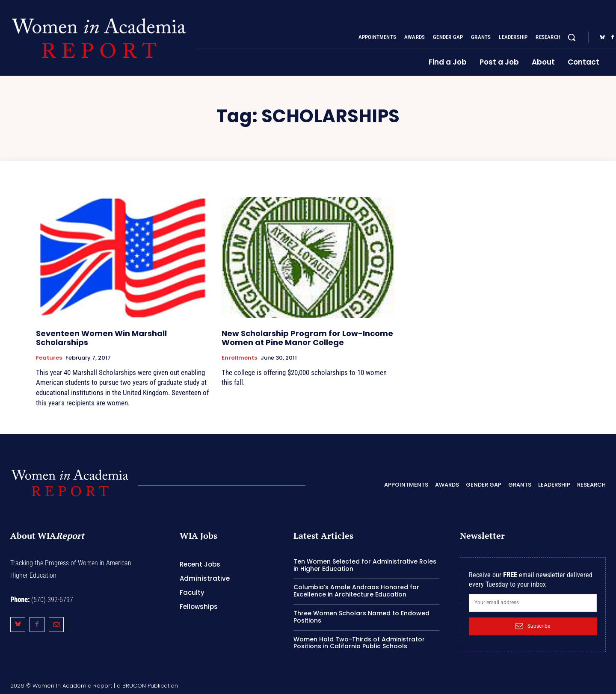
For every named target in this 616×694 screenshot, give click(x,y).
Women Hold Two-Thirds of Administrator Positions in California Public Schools (359, 643)
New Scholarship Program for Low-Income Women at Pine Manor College (307, 338)
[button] (572, 37)
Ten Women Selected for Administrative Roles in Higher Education (365, 565)
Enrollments (239, 358)
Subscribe (533, 626)
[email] (533, 603)
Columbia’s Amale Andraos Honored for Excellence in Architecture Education (356, 591)
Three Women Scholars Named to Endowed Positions (361, 617)
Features (49, 358)
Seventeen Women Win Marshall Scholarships (101, 338)
